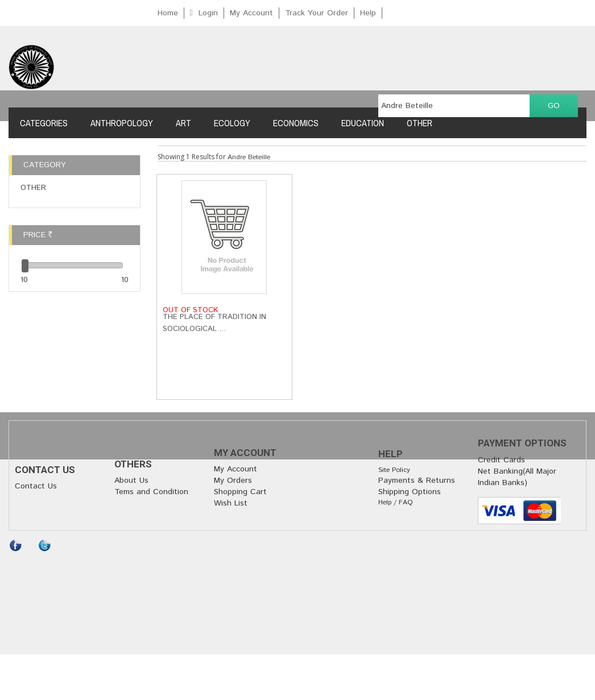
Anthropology (122, 123)
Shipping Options (410, 492)
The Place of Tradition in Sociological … (214, 323)
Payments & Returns (417, 481)
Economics (296, 123)
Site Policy (394, 470)
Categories (44, 123)
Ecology (232, 123)
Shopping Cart (240, 492)
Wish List (231, 503)
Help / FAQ (396, 502)
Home (168, 13)
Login (208, 13)
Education (363, 123)
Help (368, 13)
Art (183, 123)
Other (420, 123)
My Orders (233, 481)
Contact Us (36, 486)
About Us (131, 481)
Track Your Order (317, 13)
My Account (251, 13)
